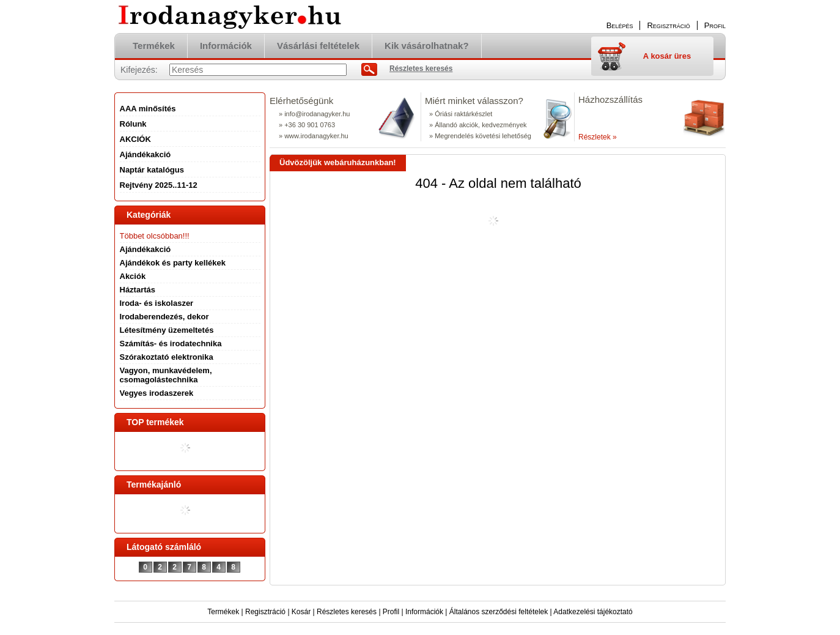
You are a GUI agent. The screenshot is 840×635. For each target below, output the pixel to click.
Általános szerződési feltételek (499, 612)
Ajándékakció (146, 249)
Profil (391, 612)
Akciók (133, 276)
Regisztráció (265, 612)
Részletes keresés (347, 612)
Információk (424, 612)
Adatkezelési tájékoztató (593, 612)
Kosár (301, 612)
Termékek (223, 612)
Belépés (620, 25)
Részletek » (598, 137)
